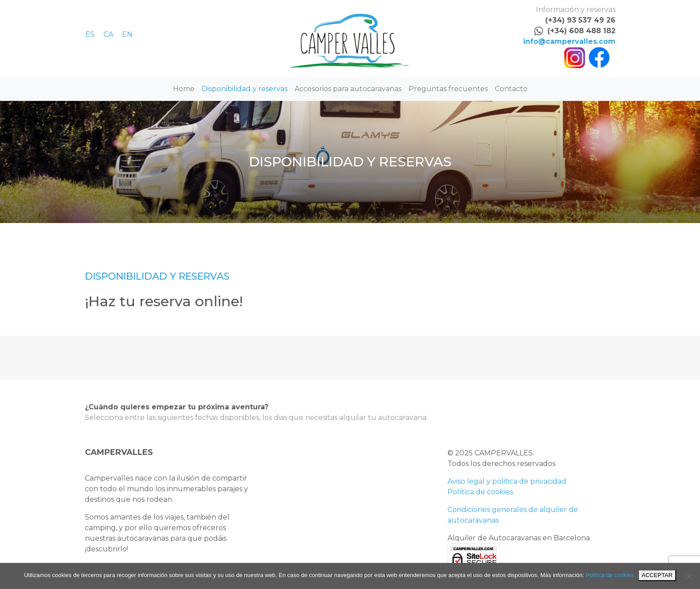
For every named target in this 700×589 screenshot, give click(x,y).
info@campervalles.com (569, 41)
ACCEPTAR (657, 575)
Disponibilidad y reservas (245, 89)
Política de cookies (480, 492)
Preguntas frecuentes (448, 89)
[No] (689, 576)
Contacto (511, 89)
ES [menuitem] (90, 34)
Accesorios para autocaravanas (348, 89)
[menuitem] (94, 34)
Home (184, 89)
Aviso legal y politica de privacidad (507, 481)
